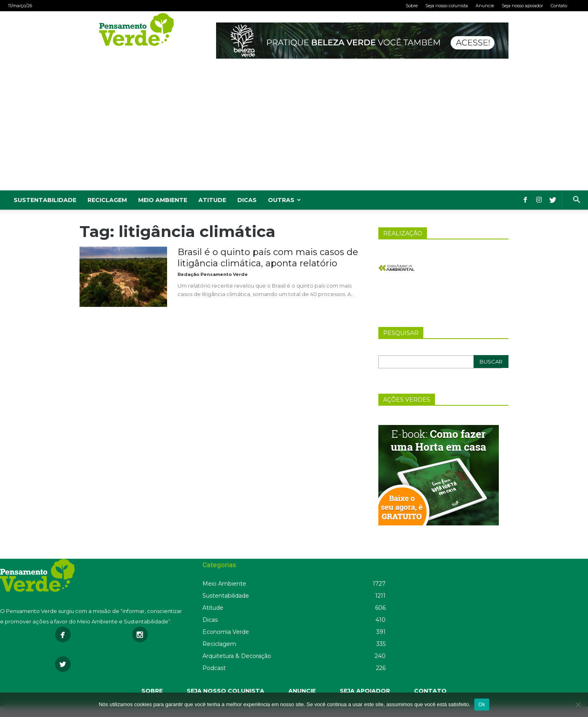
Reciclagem (107, 200)
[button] (576, 201)
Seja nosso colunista (447, 6)
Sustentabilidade (45, 200)
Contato (559, 6)
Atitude (212, 200)
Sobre (412, 6)
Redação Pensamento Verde (213, 274)
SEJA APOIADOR (365, 691)
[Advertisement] (294, 130)
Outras (284, 200)
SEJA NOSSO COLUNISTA (226, 691)
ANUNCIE (302, 691)
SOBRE (152, 691)
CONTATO (430, 691)
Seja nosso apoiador (522, 6)
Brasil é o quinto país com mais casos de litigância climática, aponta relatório (268, 258)
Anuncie (485, 6)
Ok (482, 704)
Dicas (247, 200)
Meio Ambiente (163, 200)
